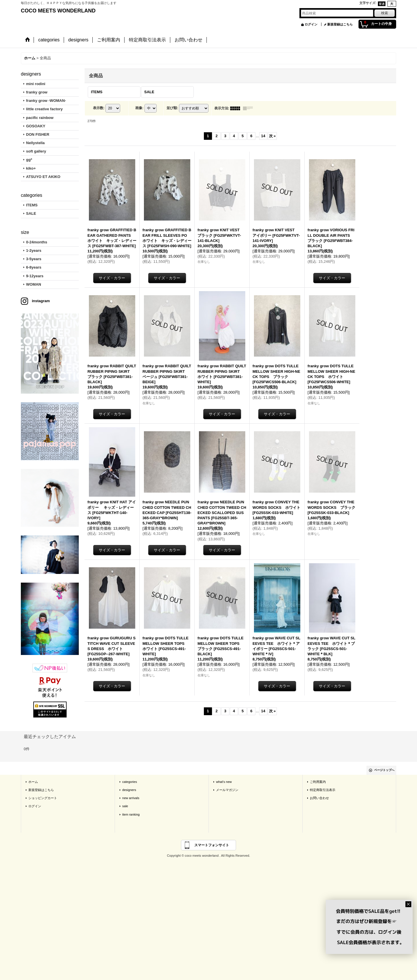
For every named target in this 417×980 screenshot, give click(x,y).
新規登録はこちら (340, 24)
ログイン (311, 24)
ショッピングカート (43, 798)
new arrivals (131, 798)
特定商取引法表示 (323, 790)
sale (125, 806)
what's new (224, 782)
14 (263, 136)
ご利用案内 (318, 782)
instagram (41, 301)
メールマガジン (227, 790)
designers (129, 790)
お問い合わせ (319, 798)
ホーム (33, 782)
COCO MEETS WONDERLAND (58, 11)
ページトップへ (384, 770)
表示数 (99, 108)
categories (130, 782)
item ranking (131, 814)
